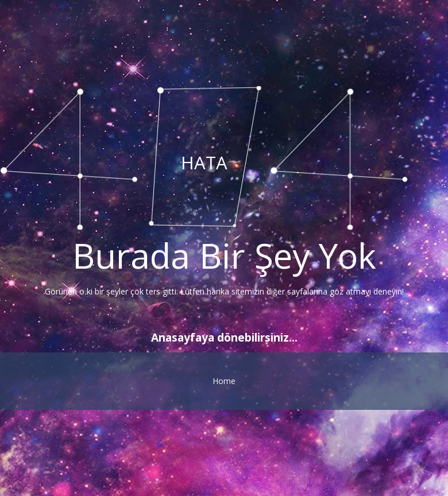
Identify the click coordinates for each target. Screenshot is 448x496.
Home (224, 381)
